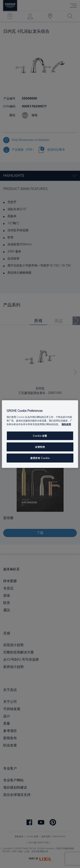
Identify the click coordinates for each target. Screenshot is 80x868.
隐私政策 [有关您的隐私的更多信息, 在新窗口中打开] (66, 424)
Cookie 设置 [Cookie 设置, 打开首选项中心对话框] (40, 436)
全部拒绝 (40, 447)
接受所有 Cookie (40, 458)
